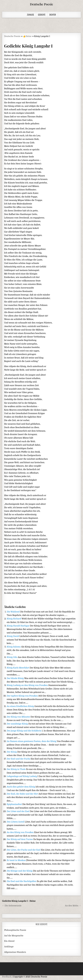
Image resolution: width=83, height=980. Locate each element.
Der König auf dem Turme (20, 839)
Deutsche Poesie (41, 4)
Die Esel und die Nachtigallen (22, 881)
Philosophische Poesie (15, 930)
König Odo (12, 657)
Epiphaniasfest (14, 804)
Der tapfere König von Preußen (23, 696)
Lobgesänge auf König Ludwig (22, 776)
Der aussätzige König (18, 724)
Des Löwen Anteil (16, 822)
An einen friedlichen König (21, 706)
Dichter (53, 15)
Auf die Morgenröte (14, 936)
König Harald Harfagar (18, 626)
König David (13, 636)
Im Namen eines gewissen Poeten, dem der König (32, 741)
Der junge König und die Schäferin (24, 731)
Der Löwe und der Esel (18, 811)
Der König (12, 752)
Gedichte (42, 15)
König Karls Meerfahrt (18, 668)
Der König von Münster (19, 717)
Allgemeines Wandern (15, 952)
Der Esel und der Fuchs (19, 759)
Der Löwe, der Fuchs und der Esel (24, 850)
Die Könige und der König (20, 871)
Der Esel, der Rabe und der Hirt (23, 794)
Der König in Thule (16, 769)
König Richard (14, 619)
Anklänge (9, 947)
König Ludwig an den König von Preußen (27, 685)
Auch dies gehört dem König (21, 787)
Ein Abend (9, 941)
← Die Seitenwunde (12, 906)
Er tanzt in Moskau (16, 860)
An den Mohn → (73, 906)
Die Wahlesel (13, 612)
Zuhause (30, 15)
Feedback (7, 977)
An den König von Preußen (20, 832)
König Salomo (14, 647)
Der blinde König (15, 678)
